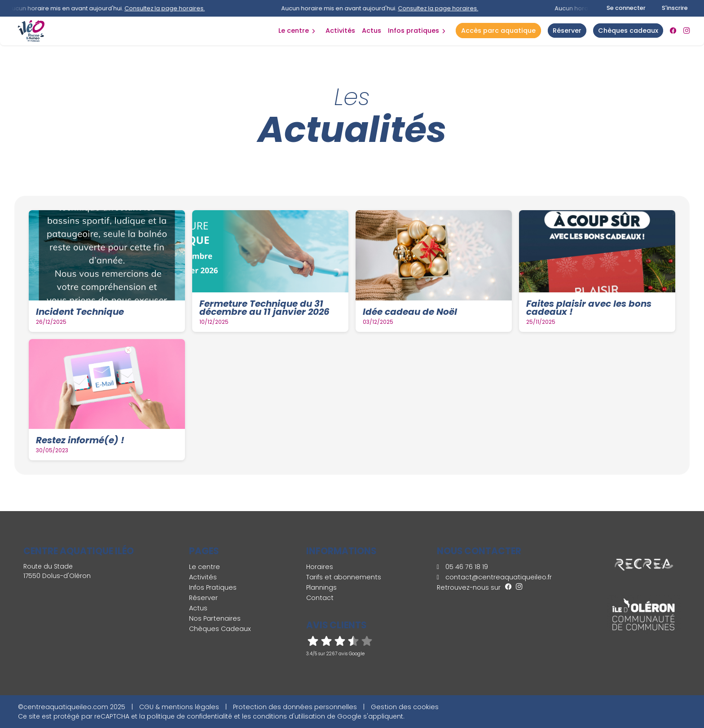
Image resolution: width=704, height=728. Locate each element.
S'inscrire (675, 8)
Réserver (203, 598)
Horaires (320, 567)
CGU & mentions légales (179, 707)
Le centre (294, 31)
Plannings (321, 587)
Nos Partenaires (215, 618)
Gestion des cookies (405, 707)
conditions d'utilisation (289, 716)
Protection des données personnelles (295, 707)
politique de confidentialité (189, 716)
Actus (372, 31)
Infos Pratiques (414, 31)
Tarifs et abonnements (344, 577)
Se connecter (626, 8)
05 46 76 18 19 (462, 567)
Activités (340, 31)
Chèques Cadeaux (220, 629)
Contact (320, 598)
